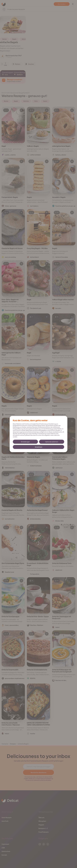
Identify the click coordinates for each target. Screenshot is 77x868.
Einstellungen (25, 442)
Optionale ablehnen (52, 442)
